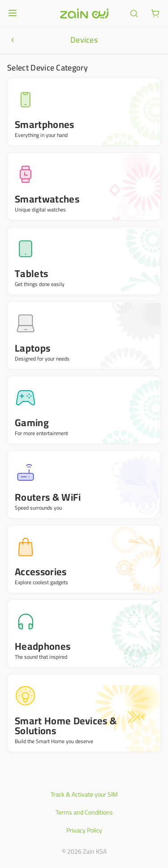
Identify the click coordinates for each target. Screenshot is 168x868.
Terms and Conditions (84, 812)
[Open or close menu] (13, 13)
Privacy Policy (84, 830)
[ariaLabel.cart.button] (155, 13)
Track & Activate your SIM (84, 794)
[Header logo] (84, 13)
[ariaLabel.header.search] (134, 13)
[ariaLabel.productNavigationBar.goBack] (13, 40)
